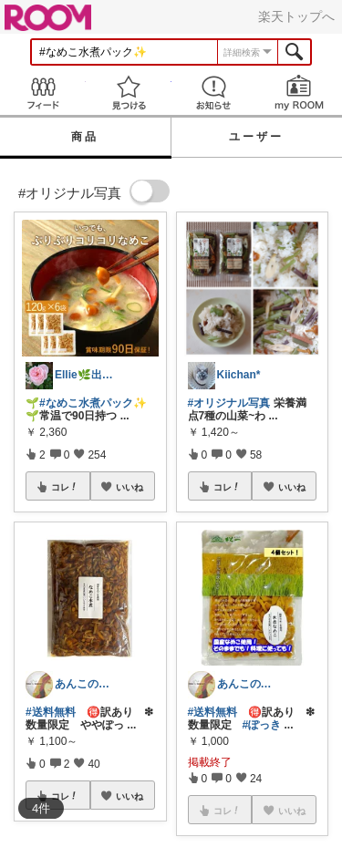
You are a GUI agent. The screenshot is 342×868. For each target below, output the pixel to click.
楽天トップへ (296, 16)
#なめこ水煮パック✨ (93, 403)
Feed (43, 93)
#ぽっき (262, 725)
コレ (65, 487)
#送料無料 (51, 712)
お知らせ (214, 93)
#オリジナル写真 (229, 403)
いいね (130, 487)
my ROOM (299, 93)
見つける (129, 93)
